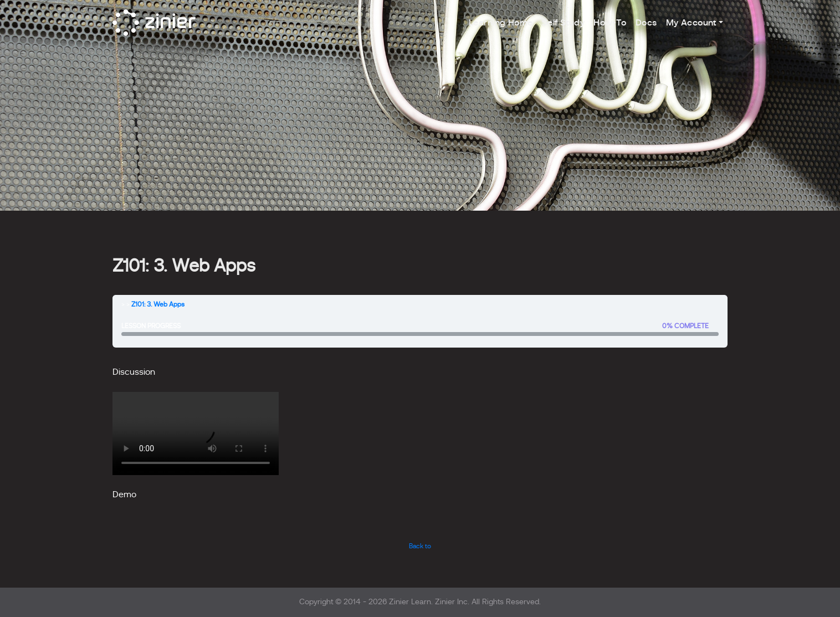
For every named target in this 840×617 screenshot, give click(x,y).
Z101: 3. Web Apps (158, 304)
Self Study (563, 22)
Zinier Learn (410, 602)
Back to (420, 546)
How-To (610, 22)
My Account (691, 22)
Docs (646, 22)
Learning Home (501, 22)
